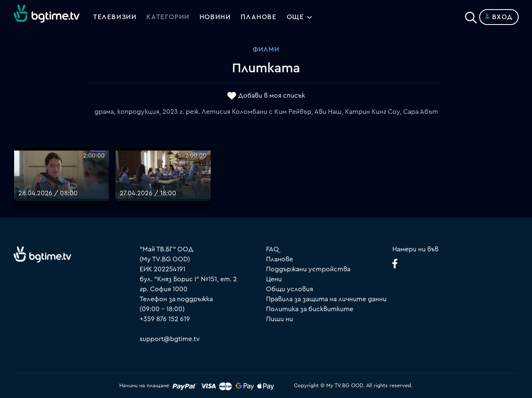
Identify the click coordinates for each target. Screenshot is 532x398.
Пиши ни (280, 319)
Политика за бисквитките (310, 309)
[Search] (471, 15)
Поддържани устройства (308, 269)
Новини (215, 17)
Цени (274, 279)
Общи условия (289, 289)
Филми (266, 49)
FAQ (272, 249)
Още (296, 17)
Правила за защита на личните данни (326, 299)
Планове (280, 259)
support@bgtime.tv (170, 339)
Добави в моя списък (272, 96)
